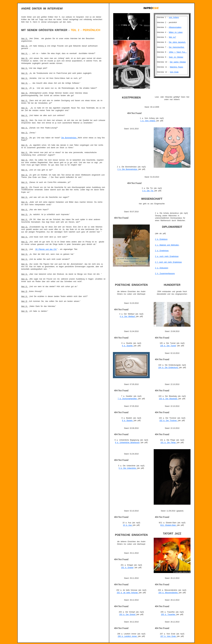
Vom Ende (174, 72)
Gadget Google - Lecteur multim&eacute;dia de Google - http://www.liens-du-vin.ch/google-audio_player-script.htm (152, 113)
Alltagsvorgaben (175, 27)
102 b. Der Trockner (169, 421)
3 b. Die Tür (148, 191)
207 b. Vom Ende (169, 636)
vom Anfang (174, 17)
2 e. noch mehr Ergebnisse (167, 256)
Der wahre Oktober (178, 62)
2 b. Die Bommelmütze (128, 169)
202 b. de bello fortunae (128, 593)
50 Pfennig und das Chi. (46, 249)
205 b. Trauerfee (169, 614)
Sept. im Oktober (176, 57)
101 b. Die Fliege (169, 443)
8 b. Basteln (128, 421)
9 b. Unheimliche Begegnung (127, 443)
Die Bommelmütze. (70, 138)
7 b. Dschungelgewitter (128, 399)
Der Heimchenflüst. (177, 47)
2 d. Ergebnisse (162, 251)
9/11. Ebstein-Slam (169, 525)
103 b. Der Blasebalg (169, 399)
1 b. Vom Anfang (148, 121)
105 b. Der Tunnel (168, 346)
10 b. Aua (128, 525)
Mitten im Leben (176, 32)
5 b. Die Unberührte (128, 468)
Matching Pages (176, 67)
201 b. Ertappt (127, 568)
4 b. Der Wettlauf (128, 316)
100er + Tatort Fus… (178, 52)
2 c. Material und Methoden (167, 245)
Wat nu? (172, 37)
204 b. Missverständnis (169, 593)
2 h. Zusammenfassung (165, 274)
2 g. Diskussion (162, 268)
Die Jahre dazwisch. (177, 42)
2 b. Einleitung (161, 239)
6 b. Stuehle (128, 346)
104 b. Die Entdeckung (169, 368)
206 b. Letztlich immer (128, 636)
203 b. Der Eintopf (128, 614)
